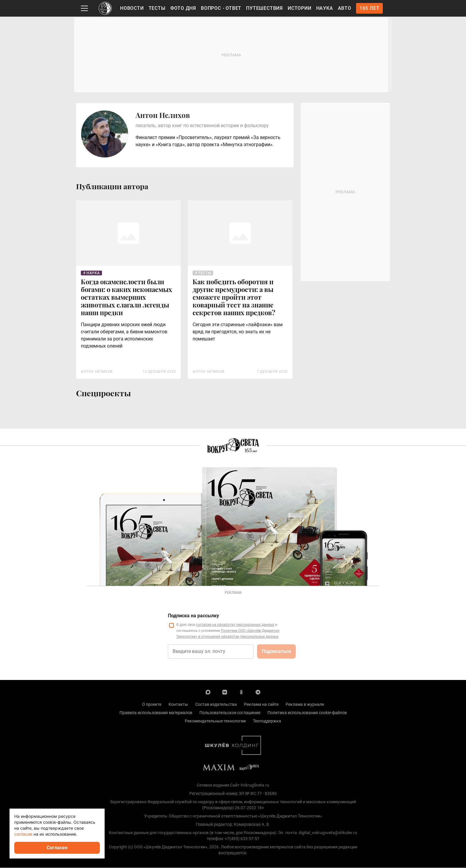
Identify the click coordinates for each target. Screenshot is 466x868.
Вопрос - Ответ (221, 8)
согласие (23, 834)
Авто (345, 8)
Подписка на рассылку (193, 616)
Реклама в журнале (305, 705)
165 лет (370, 8)
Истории (300, 8)
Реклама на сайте (261, 705)
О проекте (152, 705)
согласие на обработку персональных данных (235, 625)
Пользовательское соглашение (230, 713)
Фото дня (183, 8)
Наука (325, 8)
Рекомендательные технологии (215, 721)
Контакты (178, 705)
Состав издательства (216, 705)
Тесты (157, 8)
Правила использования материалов (156, 713)
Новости (132, 8)
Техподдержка (267, 721)
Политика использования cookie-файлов (307, 713)
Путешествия (265, 8)
